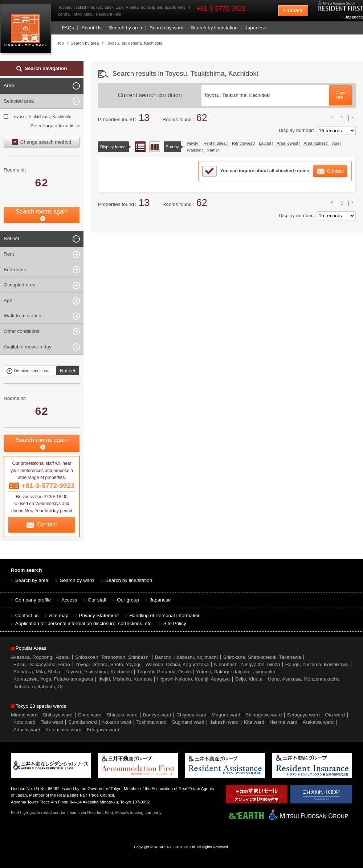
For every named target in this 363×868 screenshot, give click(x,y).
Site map (59, 615)
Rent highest (215, 143)
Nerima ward (284, 722)
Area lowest (287, 143)
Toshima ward (151, 722)
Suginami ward (188, 722)
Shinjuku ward (122, 715)
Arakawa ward (318, 722)
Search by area (126, 28)
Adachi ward (27, 730)
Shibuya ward (58, 715)
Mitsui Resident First (27, 30)
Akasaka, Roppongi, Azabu (40, 657)
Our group (128, 600)
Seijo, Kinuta (249, 679)
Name (212, 150)
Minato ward (24, 715)
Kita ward (254, 722)
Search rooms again (42, 212)
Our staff (97, 600)
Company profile (33, 600)
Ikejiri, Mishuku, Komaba (125, 679)
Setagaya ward (303, 715)
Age (336, 143)
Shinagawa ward (264, 715)
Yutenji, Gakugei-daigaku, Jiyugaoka (236, 672)
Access (69, 600)
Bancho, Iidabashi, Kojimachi (186, 657)
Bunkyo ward (157, 715)
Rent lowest (243, 143)
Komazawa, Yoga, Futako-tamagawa (53, 679)
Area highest (315, 143)
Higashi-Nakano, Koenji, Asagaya (193, 679)
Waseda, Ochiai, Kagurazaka (177, 664)
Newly (193, 143)
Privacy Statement (99, 615)
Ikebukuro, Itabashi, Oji (38, 687)
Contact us (27, 615)
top (61, 43)
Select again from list (53, 126)
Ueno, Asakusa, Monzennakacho (304, 679)
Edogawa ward (103, 730)
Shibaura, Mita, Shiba (37, 672)
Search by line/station (214, 28)
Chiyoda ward (191, 715)
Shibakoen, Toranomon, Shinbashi (112, 657)
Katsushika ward (64, 730)
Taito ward (52, 722)
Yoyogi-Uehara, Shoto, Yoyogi (108, 664)
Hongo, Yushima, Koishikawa (317, 664)
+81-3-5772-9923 (221, 9)
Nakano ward (117, 722)
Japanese (354, 17)
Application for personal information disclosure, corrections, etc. (84, 623)
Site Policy (175, 623)
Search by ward (167, 28)
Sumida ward (83, 722)
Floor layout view (155, 147)
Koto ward (25, 722)
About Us (91, 28)
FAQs (68, 28)
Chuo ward (89, 715)
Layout (265, 143)
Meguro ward (226, 715)
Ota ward (335, 715)
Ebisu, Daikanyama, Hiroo (42, 664)
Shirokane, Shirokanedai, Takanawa (262, 657)
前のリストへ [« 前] (332, 117)
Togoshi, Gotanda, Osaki (164, 672)
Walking (194, 150)
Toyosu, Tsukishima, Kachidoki (41, 117)
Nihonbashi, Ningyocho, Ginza (247, 664)
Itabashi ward (224, 722)
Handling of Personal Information (165, 615)
